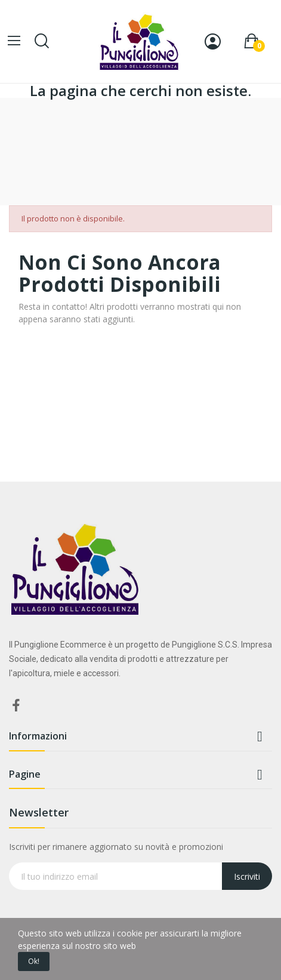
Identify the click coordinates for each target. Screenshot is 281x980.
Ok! (34, 961)
